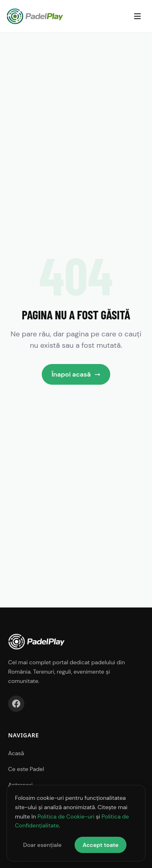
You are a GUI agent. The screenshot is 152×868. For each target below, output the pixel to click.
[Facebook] (16, 704)
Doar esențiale (42, 845)
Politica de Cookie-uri (66, 816)
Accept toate (101, 845)
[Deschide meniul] (137, 16)
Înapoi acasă (76, 374)
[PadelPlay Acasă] (35, 16)
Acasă (16, 753)
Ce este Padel (26, 769)
